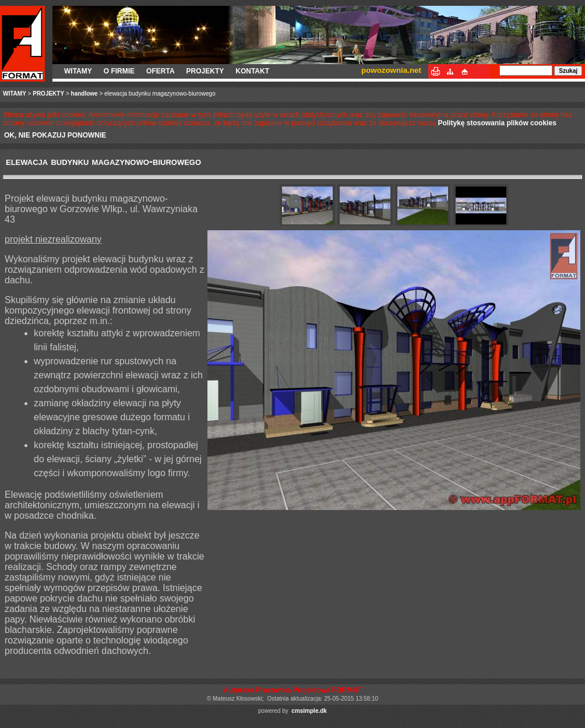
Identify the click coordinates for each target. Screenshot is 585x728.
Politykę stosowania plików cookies (497, 123)
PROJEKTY (205, 71)
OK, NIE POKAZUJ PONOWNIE (55, 135)
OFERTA (160, 71)
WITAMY (78, 71)
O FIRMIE (119, 71)
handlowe (84, 94)
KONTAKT (252, 71)
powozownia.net (391, 70)
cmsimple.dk (309, 711)
